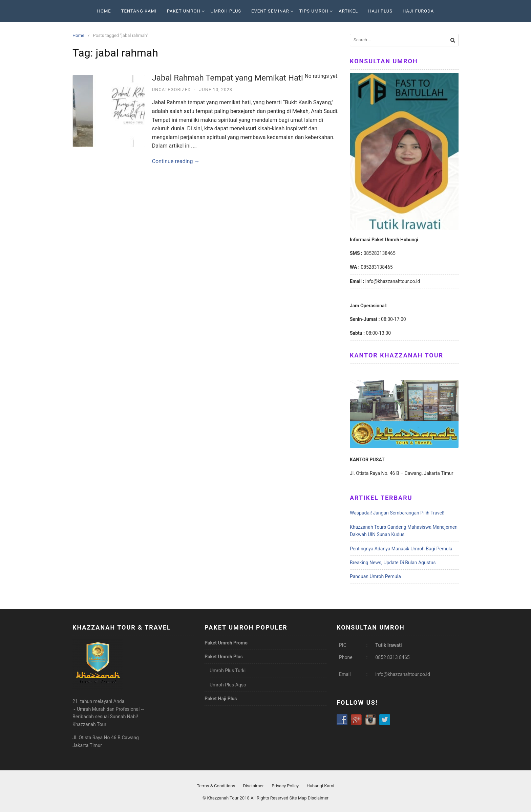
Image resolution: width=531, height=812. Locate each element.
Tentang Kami (139, 11)
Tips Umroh (316, 11)
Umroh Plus (226, 11)
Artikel (348, 11)
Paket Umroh (186, 11)
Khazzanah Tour (223, 798)
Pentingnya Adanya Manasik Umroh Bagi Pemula (401, 549)
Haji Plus (380, 11)
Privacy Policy (285, 786)
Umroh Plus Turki (228, 671)
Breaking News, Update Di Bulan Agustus (393, 563)
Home (104, 11)
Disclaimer (253, 786)
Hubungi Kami (320, 786)
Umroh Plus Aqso (228, 685)
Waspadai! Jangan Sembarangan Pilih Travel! (397, 513)
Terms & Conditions (216, 786)
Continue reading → (176, 161)
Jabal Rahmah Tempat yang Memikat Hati (245, 78)
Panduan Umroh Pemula (375, 576)
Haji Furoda (418, 11)
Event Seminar (272, 11)
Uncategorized (172, 90)
